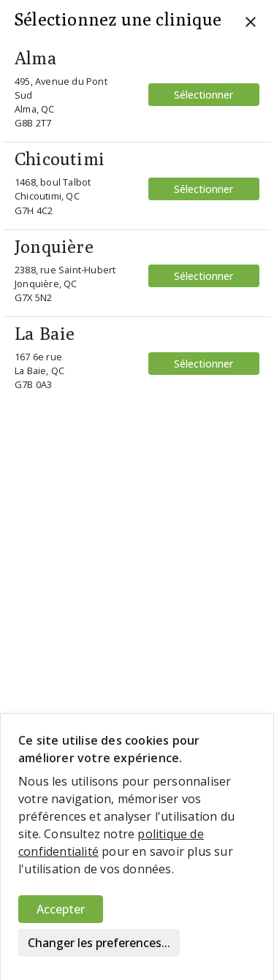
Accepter (61, 909)
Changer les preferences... (99, 943)
